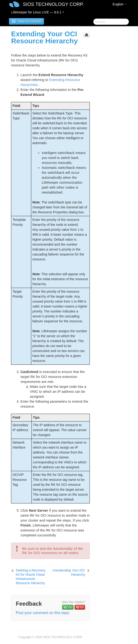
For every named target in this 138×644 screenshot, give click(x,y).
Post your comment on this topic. (43, 613)
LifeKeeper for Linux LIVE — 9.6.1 (38, 12)
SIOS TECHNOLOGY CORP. (53, 4)
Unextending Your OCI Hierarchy (69, 572)
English (120, 4)
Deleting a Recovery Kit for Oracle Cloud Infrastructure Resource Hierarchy (31, 577)
